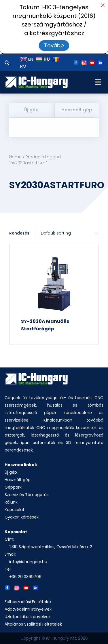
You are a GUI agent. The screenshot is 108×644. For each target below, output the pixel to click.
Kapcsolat (15, 510)
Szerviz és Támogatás (27, 495)
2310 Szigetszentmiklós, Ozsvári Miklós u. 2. (51, 547)
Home (15, 157)
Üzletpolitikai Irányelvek (28, 617)
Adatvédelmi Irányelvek (28, 609)
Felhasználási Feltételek (28, 602)
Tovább (54, 45)
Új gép (31, 110)
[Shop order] (69, 233)
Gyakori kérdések (22, 517)
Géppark (13, 487)
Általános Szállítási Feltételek (33, 624)
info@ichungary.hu (28, 562)
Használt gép (77, 110)
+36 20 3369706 (25, 577)
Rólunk (11, 502)
